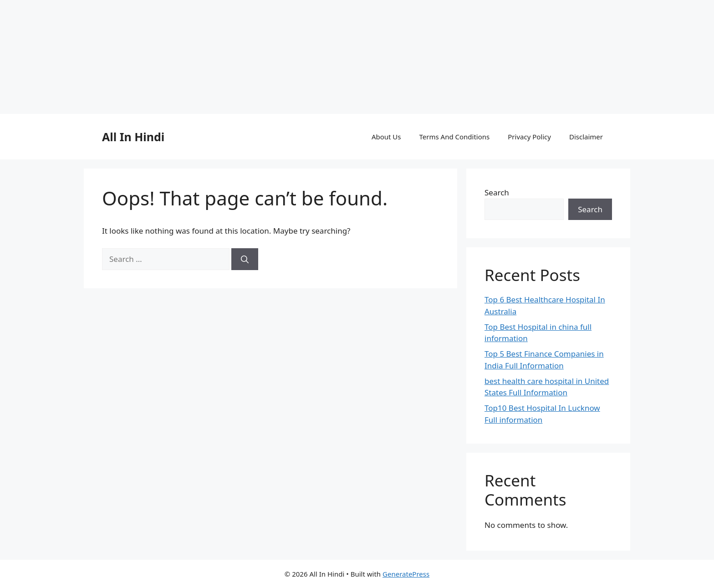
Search (497, 192)
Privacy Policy (529, 137)
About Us (386, 137)
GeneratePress (406, 574)
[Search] (245, 259)
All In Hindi (133, 137)
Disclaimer (586, 137)
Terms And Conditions (455, 137)
